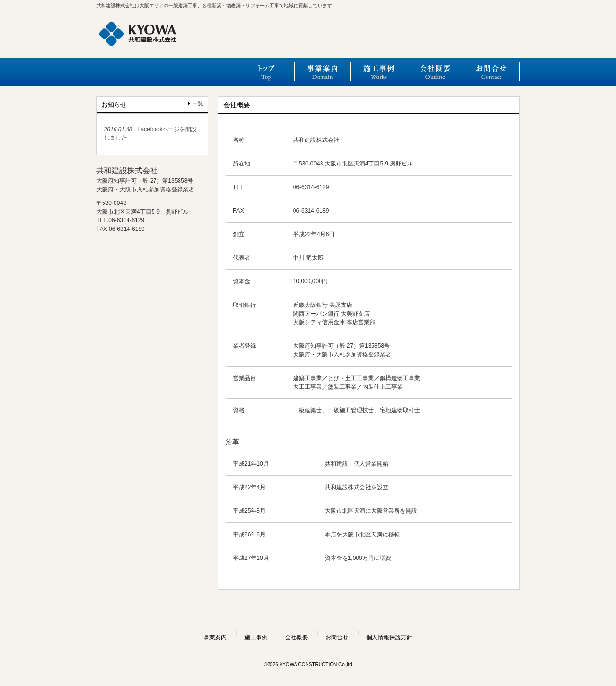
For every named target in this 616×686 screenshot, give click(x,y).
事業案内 (322, 72)
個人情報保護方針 (389, 637)
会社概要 (435, 72)
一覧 (198, 103)
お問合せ (491, 72)
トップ (266, 72)
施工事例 (379, 72)
